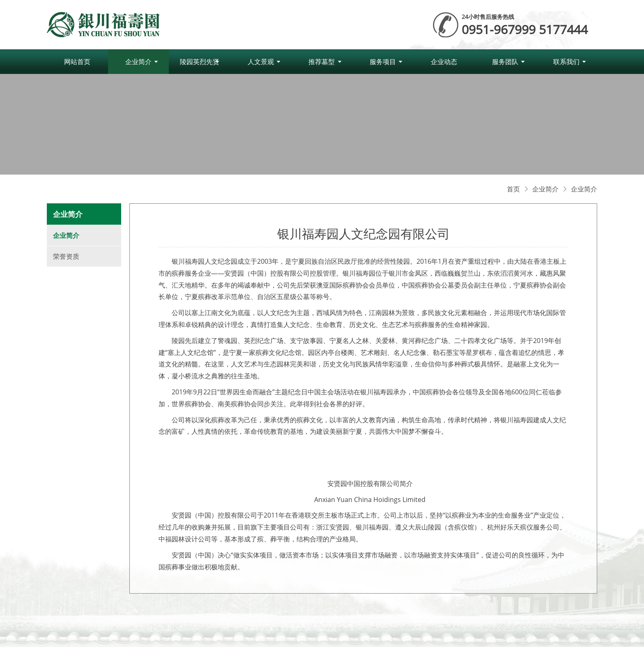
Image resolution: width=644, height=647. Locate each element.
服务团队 (505, 62)
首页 (513, 189)
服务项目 (383, 62)
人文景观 (261, 62)
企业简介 (138, 62)
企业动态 (444, 62)
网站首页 (77, 62)
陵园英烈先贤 (200, 62)
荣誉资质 (66, 256)
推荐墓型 (322, 62)
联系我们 (566, 62)
